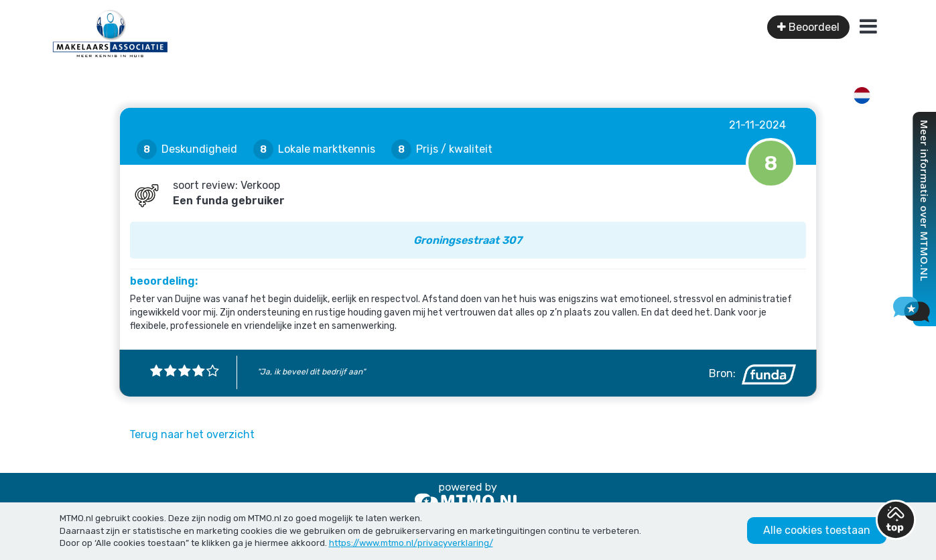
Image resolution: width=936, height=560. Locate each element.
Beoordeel (808, 27)
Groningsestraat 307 (468, 240)
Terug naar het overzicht (192, 434)
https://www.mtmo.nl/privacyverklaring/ (411, 543)
